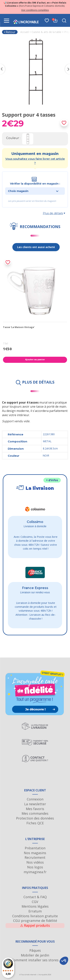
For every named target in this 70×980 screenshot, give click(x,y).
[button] (64, 961)
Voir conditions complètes (35, 10)
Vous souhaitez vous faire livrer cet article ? (35, 161)
